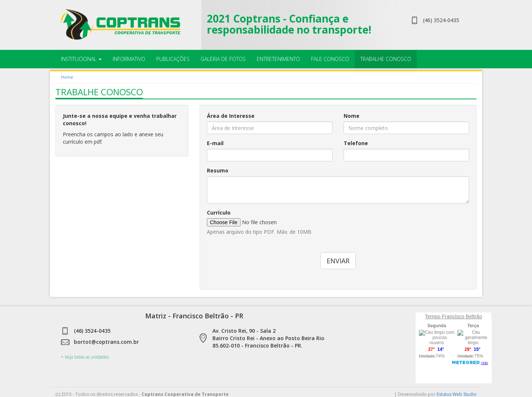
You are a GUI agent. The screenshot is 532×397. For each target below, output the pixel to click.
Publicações (173, 59)
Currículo (219, 213)
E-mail (215, 143)
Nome (352, 116)
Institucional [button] (81, 59)
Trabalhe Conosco (386, 59)
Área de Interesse (231, 116)
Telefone (356, 143)
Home (67, 77)
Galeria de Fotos (223, 59)
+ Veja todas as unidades (85, 357)
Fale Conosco (330, 59)
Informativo (129, 59)
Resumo (218, 170)
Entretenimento (278, 59)
